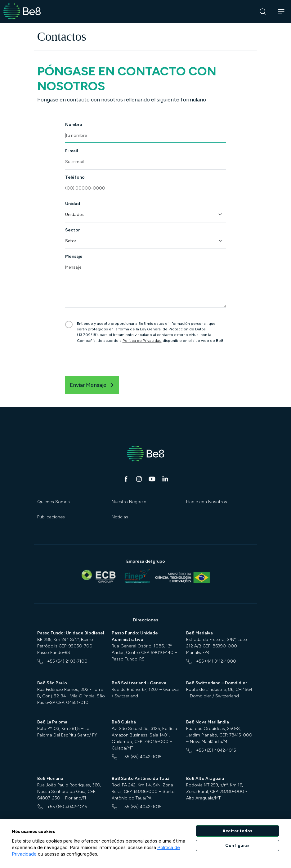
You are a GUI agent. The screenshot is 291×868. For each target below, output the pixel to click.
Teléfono (75, 177)
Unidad (73, 204)
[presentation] (112, 360)
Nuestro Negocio (129, 502)
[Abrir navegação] (281, 11)
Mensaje (74, 256)
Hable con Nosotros (207, 502)
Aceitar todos (237, 831)
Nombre (74, 125)
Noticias (120, 517)
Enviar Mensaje (92, 385)
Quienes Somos (54, 502)
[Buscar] (263, 12)
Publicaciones (51, 517)
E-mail (72, 151)
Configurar (237, 846)
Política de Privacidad (142, 340)
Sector (72, 230)
